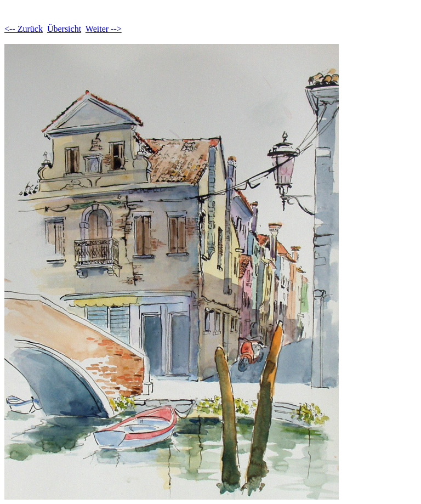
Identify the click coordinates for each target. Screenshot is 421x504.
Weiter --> (104, 29)
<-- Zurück (24, 29)
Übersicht (64, 29)
